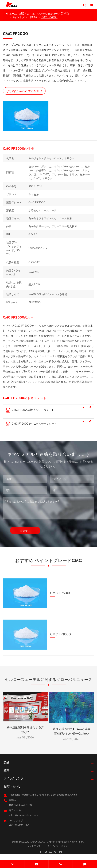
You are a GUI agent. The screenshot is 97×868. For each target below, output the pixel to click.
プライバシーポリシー (59, 852)
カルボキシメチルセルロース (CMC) (48, 13)
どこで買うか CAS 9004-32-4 (24, 91)
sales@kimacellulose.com (23, 821)
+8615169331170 (19, 831)
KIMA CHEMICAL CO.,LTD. (35, 848)
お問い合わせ (12, 792)
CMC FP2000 (49, 17)
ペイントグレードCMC (25, 17)
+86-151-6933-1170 (20, 811)
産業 (6, 776)
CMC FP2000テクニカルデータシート (31, 424)
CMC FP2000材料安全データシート (30, 410)
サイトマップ (34, 852)
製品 (22, 13)
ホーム (13, 13)
